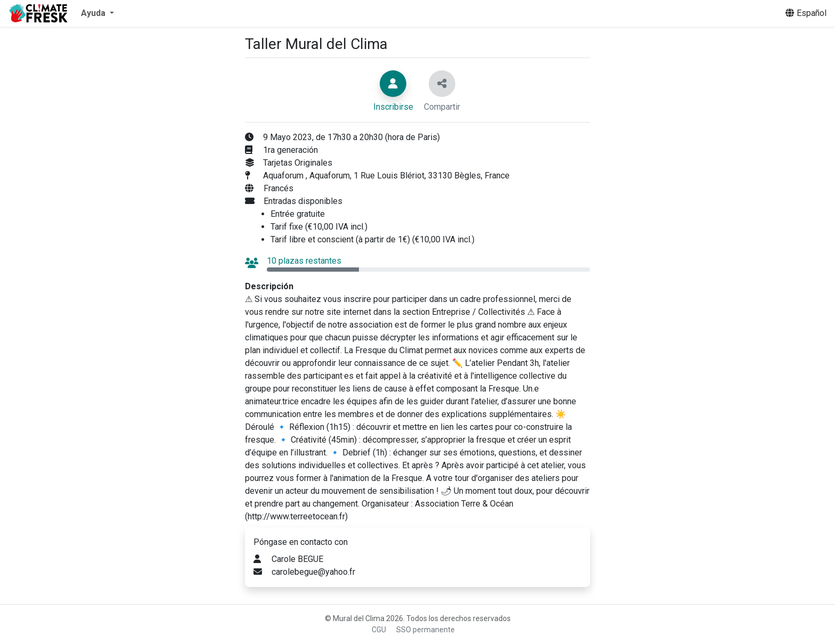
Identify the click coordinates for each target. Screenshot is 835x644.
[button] (97, 13)
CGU (379, 630)
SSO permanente (425, 630)
